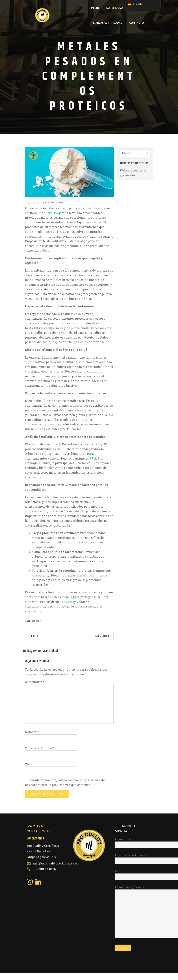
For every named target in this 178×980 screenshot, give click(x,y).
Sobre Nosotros (118, 11)
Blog (141, 11)
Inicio (95, 11)
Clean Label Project (51, 220)
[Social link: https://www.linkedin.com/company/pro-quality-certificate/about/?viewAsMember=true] (40, 796)
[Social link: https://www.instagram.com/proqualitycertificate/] (31, 796)
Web (28, 771)
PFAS (93, 465)
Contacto (137, 26)
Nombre (32, 738)
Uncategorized (33, 209)
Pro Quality (68, 608)
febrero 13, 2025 (54, 209)
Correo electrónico (39, 755)
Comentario (35, 688)
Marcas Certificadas (108, 26)
